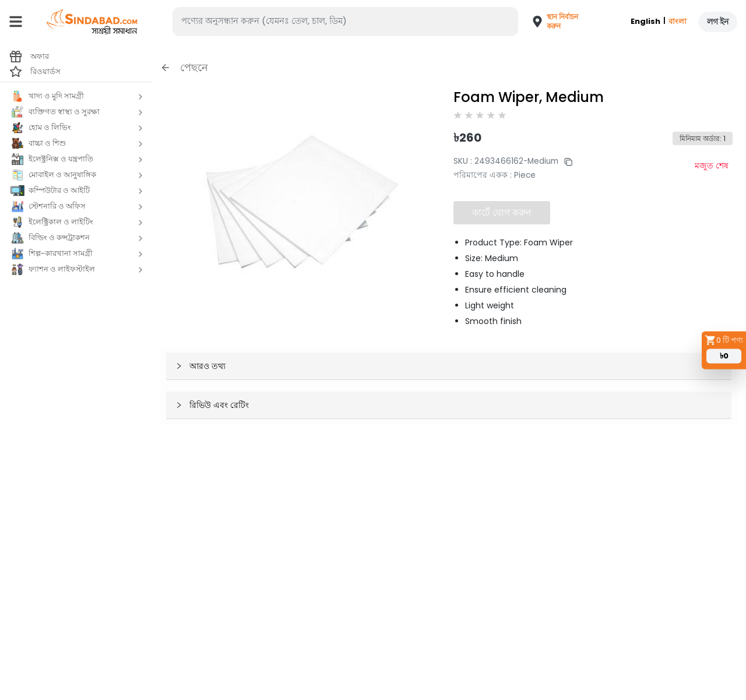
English (645, 21)
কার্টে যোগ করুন (502, 212)
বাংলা (678, 21)
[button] (550, 22)
